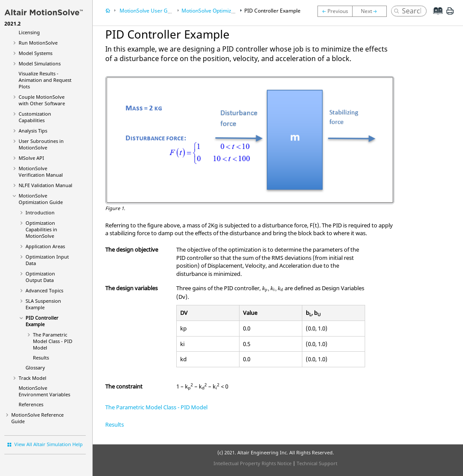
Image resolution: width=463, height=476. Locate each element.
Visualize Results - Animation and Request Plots (45, 80)
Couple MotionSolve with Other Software (42, 100)
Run (38, 43)
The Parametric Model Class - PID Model (53, 341)
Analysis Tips (33, 131)
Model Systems (36, 53)
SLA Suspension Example (43, 304)
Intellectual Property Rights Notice (253, 463)
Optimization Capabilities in (41, 229)
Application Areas (45, 246)
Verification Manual (41, 172)
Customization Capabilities (35, 117)
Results (41, 358)
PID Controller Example (42, 321)
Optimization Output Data (40, 277)
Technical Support (317, 463)
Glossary (35, 368)
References (31, 404)
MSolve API (31, 158)
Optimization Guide (41, 199)
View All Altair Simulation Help (49, 444)
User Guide (148, 11)
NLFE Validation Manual (45, 185)
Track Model (32, 378)
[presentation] (273, 289)
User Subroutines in (41, 144)
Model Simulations (40, 63)
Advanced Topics (44, 290)
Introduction (40, 212)
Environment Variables (44, 391)
